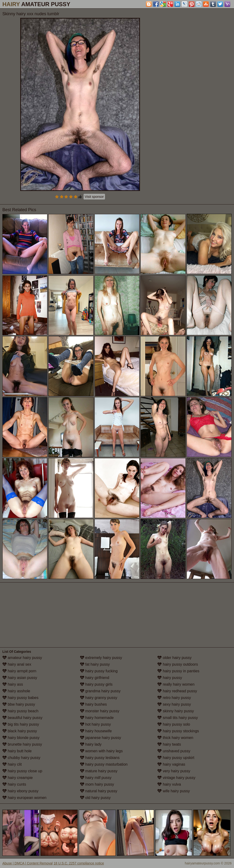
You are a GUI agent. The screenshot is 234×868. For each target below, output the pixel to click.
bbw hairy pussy (19, 704)
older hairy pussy (174, 658)
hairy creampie (17, 778)
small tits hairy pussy (178, 718)
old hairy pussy (95, 798)
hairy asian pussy (20, 678)
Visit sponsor (94, 197)
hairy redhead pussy (177, 691)
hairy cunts (14, 784)
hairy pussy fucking (99, 671)
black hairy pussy (20, 731)
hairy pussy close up (22, 771)
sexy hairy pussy (174, 704)
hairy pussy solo (174, 724)
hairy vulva (169, 784)
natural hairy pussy (99, 791)
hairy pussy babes (20, 698)
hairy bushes (93, 704)
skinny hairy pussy (176, 711)
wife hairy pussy (174, 791)
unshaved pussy (174, 751)
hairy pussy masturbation (104, 764)
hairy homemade (97, 718)
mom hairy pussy (97, 784)
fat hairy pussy (95, 664)
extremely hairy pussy (101, 658)
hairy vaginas (171, 764)
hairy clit (12, 764)
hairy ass (13, 684)
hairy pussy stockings (178, 731)
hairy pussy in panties (178, 671)
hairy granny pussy (99, 698)
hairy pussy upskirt (176, 758)
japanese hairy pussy (101, 738)
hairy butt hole (17, 751)
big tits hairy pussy (21, 724)
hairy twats (169, 744)
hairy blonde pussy (21, 738)
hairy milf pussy (96, 778)
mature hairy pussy (99, 771)
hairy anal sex (17, 664)
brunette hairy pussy (22, 744)
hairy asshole (16, 691)
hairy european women (24, 798)
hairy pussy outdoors (178, 664)
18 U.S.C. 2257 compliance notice (79, 863)
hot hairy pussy (95, 724)
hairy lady (91, 744)
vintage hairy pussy (176, 778)
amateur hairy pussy (22, 658)
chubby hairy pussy (21, 758)
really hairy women (176, 684)
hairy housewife (96, 731)
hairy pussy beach (20, 711)
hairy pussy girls (96, 684)
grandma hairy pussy (100, 691)
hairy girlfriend (95, 678)
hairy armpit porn (19, 671)
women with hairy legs (101, 751)
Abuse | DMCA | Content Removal (27, 863)
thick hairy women (175, 738)
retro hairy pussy (174, 698)
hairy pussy (170, 678)
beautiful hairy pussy (22, 718)
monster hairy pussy (100, 711)
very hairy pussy (174, 771)
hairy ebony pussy (20, 791)
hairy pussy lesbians (100, 758)
